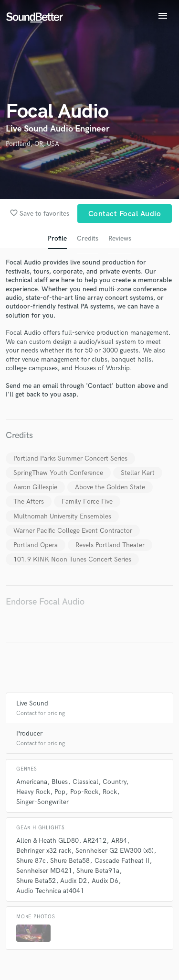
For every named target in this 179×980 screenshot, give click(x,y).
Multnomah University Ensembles (62, 516)
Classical (85, 782)
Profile (57, 238)
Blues (60, 782)
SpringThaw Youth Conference (58, 473)
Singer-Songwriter (42, 802)
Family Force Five (87, 501)
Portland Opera (36, 545)
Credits (88, 238)
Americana (32, 782)
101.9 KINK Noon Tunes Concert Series (72, 559)
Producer (29, 733)
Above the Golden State (110, 487)
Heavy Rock (33, 792)
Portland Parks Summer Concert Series (70, 458)
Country (114, 782)
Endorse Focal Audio (45, 602)
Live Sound (32, 703)
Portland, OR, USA (32, 144)
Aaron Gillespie (35, 487)
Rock (110, 792)
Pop (60, 792)
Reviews (120, 238)
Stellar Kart (138, 473)
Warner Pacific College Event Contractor (73, 531)
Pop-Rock (84, 792)
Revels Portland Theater (110, 545)
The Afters (29, 501)
